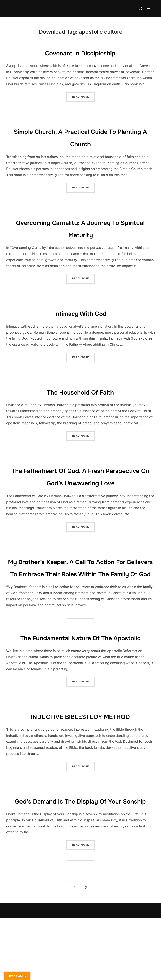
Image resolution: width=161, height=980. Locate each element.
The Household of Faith (80, 392)
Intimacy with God (80, 313)
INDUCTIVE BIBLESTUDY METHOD (80, 765)
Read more (83, 95)
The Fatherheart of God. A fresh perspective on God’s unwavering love (80, 482)
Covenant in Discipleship (80, 52)
